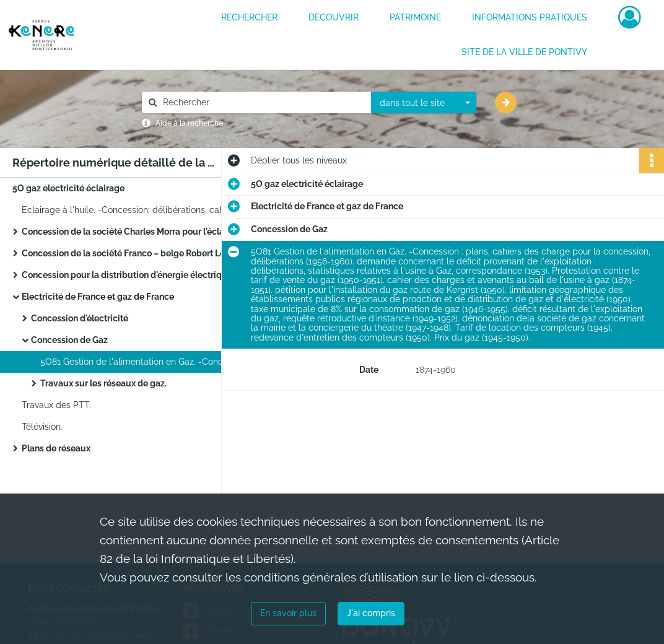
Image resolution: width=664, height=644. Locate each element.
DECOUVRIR (334, 17)
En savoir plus (288, 613)
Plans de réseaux (56, 448)
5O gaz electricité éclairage (68, 188)
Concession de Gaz (69, 340)
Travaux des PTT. (56, 405)
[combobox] (424, 103)
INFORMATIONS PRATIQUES (530, 17)
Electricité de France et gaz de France (98, 297)
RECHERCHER (249, 17)
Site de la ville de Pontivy (524, 52)
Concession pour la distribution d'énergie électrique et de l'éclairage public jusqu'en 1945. (146, 275)
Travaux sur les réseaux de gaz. (103, 383)
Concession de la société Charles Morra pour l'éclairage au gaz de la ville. (146, 232)
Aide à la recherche (189, 123)
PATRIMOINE (415, 17)
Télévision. (42, 427)
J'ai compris (371, 613)
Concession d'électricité (80, 318)
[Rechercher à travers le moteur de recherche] (263, 102)
